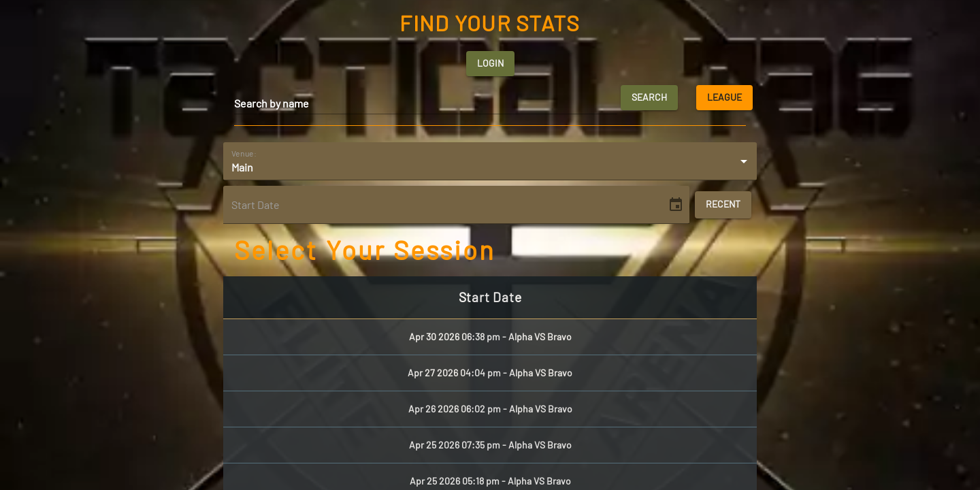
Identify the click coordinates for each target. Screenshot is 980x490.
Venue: (244, 152)
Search (649, 98)
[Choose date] (676, 205)
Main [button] (242, 167)
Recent (723, 205)
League (724, 98)
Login (490, 64)
